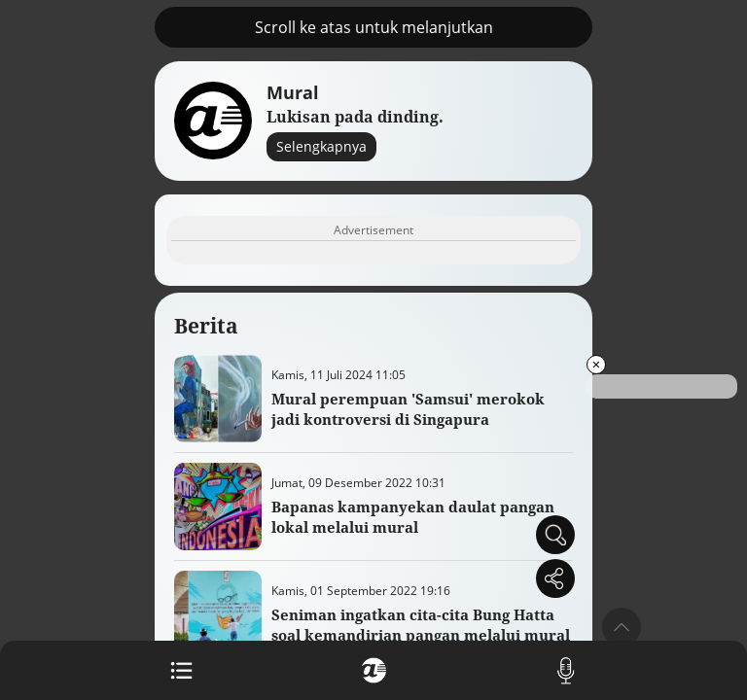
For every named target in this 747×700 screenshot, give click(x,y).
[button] (622, 627)
